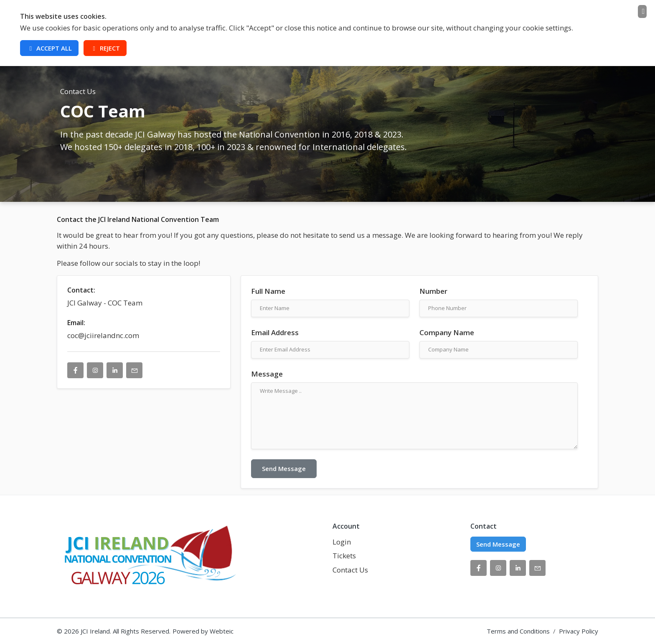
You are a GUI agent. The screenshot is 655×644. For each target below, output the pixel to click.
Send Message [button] (498, 544)
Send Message (284, 468)
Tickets (344, 556)
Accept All (49, 48)
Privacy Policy (579, 631)
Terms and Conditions (518, 631)
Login (342, 542)
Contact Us (350, 570)
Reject (105, 48)
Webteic (222, 631)
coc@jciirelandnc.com (103, 335)
